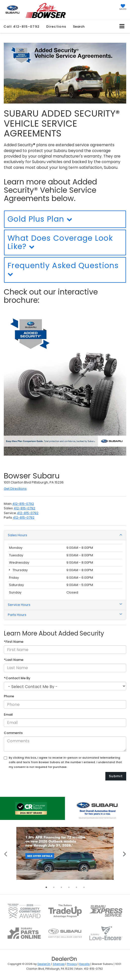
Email (8, 715)
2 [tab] (54, 887)
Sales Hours (65, 535)
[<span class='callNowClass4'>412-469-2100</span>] (24, 518)
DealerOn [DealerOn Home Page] (44, 964)
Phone (9, 696)
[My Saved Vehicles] (123, 8)
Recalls (84, 964)
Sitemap (59, 964)
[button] (21, 27)
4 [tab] (69, 887)
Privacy (72, 964)
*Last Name (14, 660)
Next (124, 853)
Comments (13, 733)
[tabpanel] (65, 853)
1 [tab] (46, 887)
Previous (6, 853)
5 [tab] (76, 887)
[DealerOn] (64, 959)
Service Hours (65, 605)
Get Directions (15, 489)
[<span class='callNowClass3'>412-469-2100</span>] (28, 513)
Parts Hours (65, 615)
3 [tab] (61, 887)
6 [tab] (84, 887)
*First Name (14, 642)
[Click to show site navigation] (122, 27)
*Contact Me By (17, 678)
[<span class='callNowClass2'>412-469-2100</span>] (24, 508)
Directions (56, 27)
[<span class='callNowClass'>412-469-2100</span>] (23, 504)
